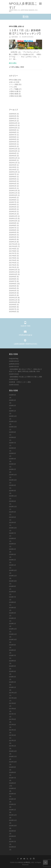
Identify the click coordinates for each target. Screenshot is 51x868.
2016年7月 (13, 281)
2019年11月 (13, 193)
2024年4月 (13, 153)
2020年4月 (13, 181)
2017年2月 (13, 265)
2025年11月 (13, 125)
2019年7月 (13, 202)
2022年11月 (13, 163)
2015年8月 (13, 307)
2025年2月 (13, 146)
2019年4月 (13, 207)
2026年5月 (13, 114)
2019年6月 (13, 205)
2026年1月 (13, 121)
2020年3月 (13, 184)
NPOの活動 (13, 26)
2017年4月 (13, 260)
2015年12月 (13, 298)
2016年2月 (13, 293)
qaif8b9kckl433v (14, 364)
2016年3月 (13, 291)
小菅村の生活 (14, 96)
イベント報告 (14, 84)
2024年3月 (13, 156)
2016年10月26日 (27, 37)
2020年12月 (13, 172)
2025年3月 (13, 144)
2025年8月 (13, 132)
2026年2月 (13, 118)
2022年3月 (13, 165)
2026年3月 (13, 116)
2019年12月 (13, 191)
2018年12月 (13, 216)
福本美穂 (14, 37)
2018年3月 (13, 237)
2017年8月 (13, 251)
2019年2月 (13, 211)
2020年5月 (13, 179)
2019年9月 (13, 198)
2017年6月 (13, 256)
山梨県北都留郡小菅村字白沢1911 (25, 344)
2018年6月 (13, 230)
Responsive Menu (40, 4)
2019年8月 (13, 200)
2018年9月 (13, 223)
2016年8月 (13, 279)
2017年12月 (13, 244)
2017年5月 (13, 258)
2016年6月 (13, 284)
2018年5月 (13, 232)
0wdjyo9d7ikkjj (14, 359)
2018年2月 (13, 239)
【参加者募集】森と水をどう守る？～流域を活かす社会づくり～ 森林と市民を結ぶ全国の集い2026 (25, 370)
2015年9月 (13, 305)
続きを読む (13, 63)
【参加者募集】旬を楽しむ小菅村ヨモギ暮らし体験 (26, 377)
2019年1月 (13, 214)
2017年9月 (13, 249)
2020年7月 (13, 174)
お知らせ (21, 26)
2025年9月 (13, 130)
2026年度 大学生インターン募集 (20, 382)
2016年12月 (13, 270)
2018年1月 (13, 242)
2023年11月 (13, 158)
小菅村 (22, 67)
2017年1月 (13, 267)
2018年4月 (13, 235)
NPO (13, 67)
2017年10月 (13, 246)
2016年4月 (13, 288)
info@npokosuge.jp (25, 335)
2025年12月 (13, 123)
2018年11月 (13, 218)
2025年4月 (13, 142)
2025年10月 (13, 128)
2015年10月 (13, 302)
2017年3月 (13, 263)
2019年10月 (13, 195)
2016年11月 (13, 272)
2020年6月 (13, 177)
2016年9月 (13, 277)
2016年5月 (13, 286)
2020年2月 (13, 186)
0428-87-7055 (25, 326)
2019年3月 (13, 209)
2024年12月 (13, 149)
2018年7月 (13, 228)
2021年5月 (13, 167)
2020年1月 (13, 188)
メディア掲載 (14, 89)
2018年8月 (13, 225)
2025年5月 (13, 139)
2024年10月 (13, 151)
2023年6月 (13, 160)
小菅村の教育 (14, 94)
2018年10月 (13, 221)
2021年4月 (13, 170)
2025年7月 (13, 135)
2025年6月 (13, 137)
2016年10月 (13, 274)
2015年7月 (13, 309)
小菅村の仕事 (14, 91)
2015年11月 (13, 300)
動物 (17, 67)
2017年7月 (13, 253)
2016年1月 (13, 295)
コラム (11, 87)
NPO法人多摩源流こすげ (23, 6)
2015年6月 (13, 312)
